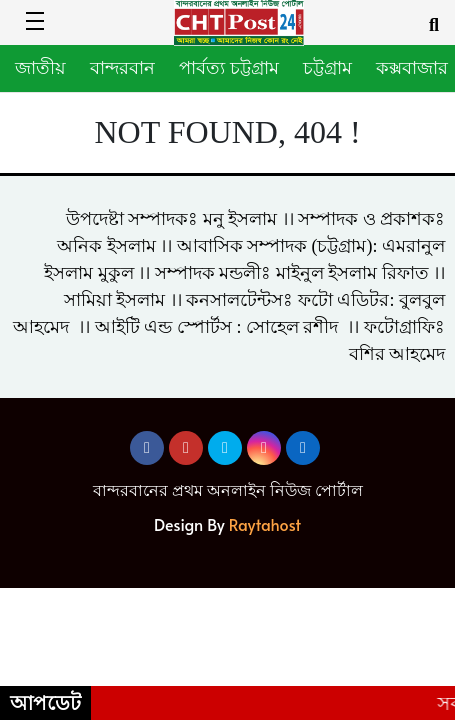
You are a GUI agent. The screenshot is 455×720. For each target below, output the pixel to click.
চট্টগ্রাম (327, 68)
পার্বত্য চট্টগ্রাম (229, 68)
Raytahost (265, 524)
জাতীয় (40, 68)
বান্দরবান (122, 68)
